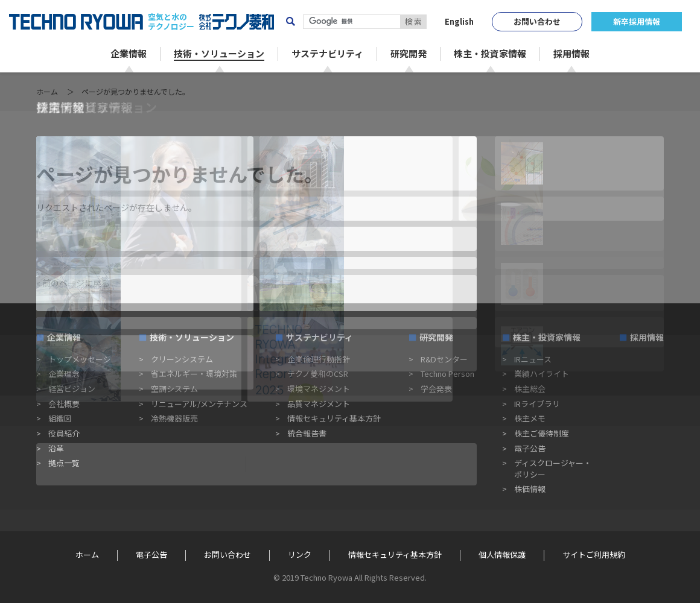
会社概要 (64, 404)
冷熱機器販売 (174, 418)
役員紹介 (64, 433)
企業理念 (64, 374)
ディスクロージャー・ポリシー (553, 468)
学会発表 (436, 389)
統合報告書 (307, 433)
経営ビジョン (72, 389)
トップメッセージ (80, 359)
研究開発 (436, 337)
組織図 (60, 418)
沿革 (56, 448)
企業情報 (64, 337)
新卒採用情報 (637, 21)
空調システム (174, 389)
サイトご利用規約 (594, 555)
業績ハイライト (542, 374)
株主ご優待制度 (542, 433)
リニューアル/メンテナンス (199, 404)
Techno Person (447, 374)
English (459, 22)
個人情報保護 (502, 555)
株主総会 (530, 389)
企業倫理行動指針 (319, 359)
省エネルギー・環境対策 (194, 374)
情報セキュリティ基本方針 (334, 418)
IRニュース (533, 359)
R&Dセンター (444, 359)
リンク (300, 555)
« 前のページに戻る (73, 283)
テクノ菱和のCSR (318, 374)
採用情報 (647, 337)
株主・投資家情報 (547, 337)
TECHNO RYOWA (76, 22)
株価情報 (530, 489)
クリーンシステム (182, 359)
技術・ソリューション (192, 337)
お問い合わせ (537, 21)
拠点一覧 (64, 463)
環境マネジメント (319, 389)
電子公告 (530, 448)
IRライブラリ (537, 404)
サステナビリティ (320, 337)
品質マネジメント (319, 404)
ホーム (47, 91)
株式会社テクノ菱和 (237, 22)
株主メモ (530, 418)
